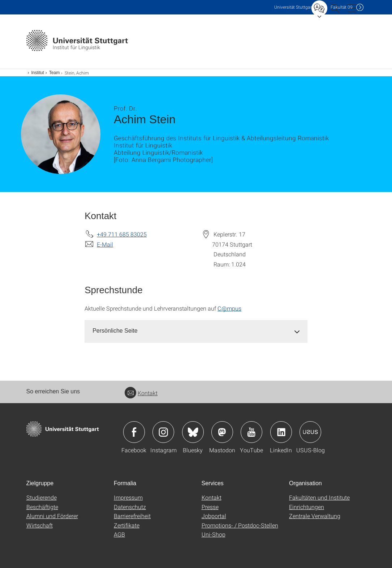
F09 (342, 7)
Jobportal (214, 516)
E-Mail (105, 244)
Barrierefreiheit (132, 516)
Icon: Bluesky (193, 432)
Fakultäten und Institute (319, 497)
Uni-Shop (214, 534)
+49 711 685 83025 (122, 234)
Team (54, 73)
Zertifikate (127, 525)
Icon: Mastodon (222, 432)
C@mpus (229, 308)
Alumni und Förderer (52, 516)
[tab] (196, 331)
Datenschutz (130, 507)
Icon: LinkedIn (281, 432)
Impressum (128, 497)
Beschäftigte (42, 507)
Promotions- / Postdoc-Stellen (240, 525)
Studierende (42, 497)
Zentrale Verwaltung (315, 516)
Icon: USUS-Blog (310, 432)
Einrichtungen (307, 507)
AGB (119, 534)
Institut (38, 73)
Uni (294, 7)
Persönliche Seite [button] (115, 331)
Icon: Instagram (163, 432)
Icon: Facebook (134, 432)
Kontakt (141, 393)
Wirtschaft (40, 525)
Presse (210, 507)
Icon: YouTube (251, 432)
